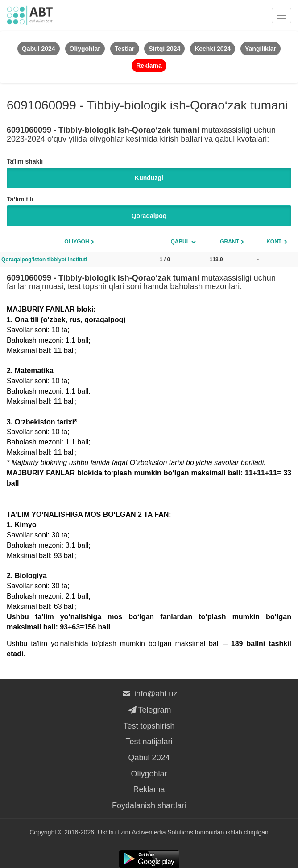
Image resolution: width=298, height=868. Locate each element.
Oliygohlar (149, 774)
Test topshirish (149, 726)
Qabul (180, 242)
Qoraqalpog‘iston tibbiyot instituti (44, 260)
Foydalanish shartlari (149, 805)
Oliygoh (77, 242)
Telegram (149, 710)
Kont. (274, 242)
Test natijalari (149, 742)
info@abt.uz (149, 694)
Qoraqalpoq (149, 216)
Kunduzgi (149, 178)
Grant (230, 242)
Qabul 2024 (149, 758)
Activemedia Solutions (162, 832)
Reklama (149, 789)
